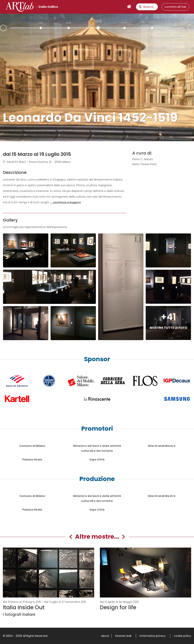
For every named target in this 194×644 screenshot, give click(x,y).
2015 (98, 21)
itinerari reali (123, 636)
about (105, 636)
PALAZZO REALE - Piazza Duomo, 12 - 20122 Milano (37, 162)
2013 (41, 23)
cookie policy (183, 636)
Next (194, 28)
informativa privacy (153, 636)
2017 (152, 23)
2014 (69, 23)
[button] (66, 202)
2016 (125, 23)
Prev (0, 28)
